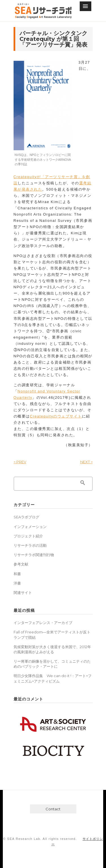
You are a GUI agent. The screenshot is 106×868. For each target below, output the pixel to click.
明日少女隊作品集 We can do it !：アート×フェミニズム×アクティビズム (53, 678)
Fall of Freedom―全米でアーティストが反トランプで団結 (52, 635)
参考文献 (21, 564)
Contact (53, 809)
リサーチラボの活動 (30, 545)
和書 (17, 574)
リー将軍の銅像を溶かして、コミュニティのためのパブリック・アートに (52, 664)
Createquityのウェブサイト (56, 416)
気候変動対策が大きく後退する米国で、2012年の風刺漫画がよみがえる (52, 649)
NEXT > (86, 462)
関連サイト (23, 592)
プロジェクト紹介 (28, 536)
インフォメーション (30, 527)
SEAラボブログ (26, 517)
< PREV (20, 462)
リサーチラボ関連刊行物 (34, 555)
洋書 (17, 583)
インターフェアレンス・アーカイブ (43, 623)
